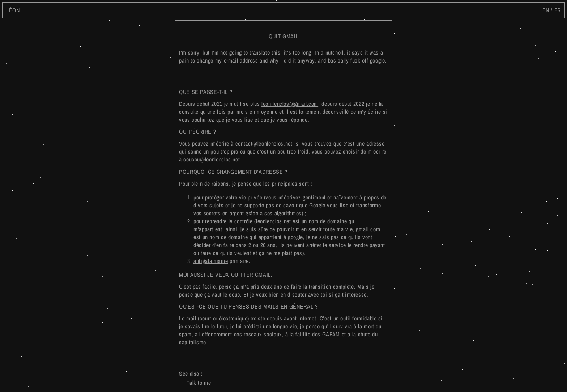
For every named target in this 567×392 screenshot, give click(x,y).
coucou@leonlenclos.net (212, 159)
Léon (13, 10)
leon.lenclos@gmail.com (290, 104)
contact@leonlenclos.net (264, 143)
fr (558, 10)
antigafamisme (211, 261)
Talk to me (199, 383)
